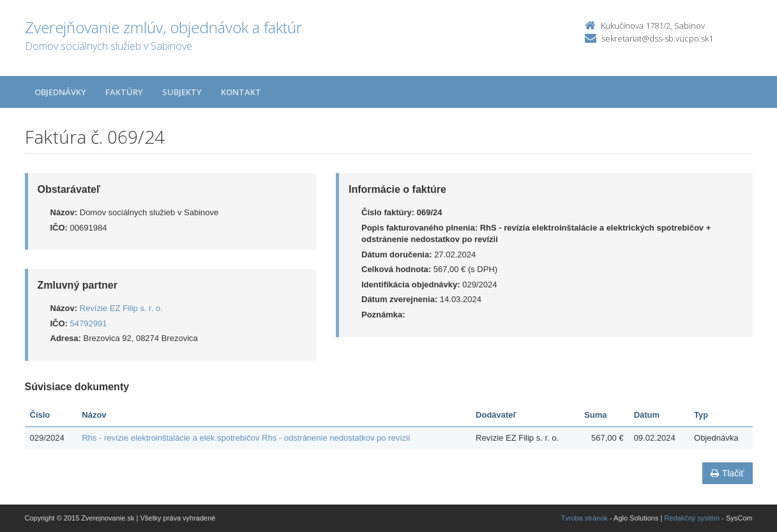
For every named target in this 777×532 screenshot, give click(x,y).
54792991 (89, 323)
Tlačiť (728, 473)
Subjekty (182, 92)
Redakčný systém (692, 518)
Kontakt (241, 92)
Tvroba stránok (585, 518)
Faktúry (124, 92)
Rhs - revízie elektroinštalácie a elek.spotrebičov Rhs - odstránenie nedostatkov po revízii (246, 438)
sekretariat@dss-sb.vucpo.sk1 (657, 38)
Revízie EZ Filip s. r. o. (121, 308)
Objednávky (60, 92)
